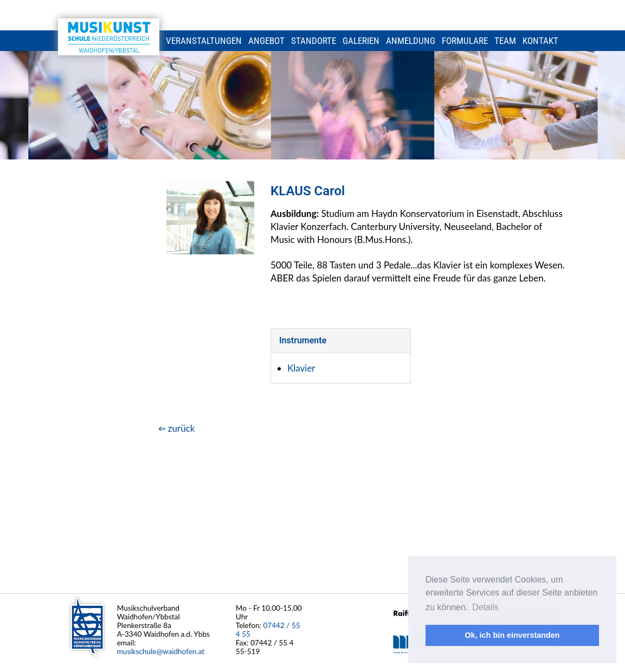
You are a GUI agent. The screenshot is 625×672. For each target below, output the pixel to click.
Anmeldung (411, 41)
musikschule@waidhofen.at (161, 651)
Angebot (266, 41)
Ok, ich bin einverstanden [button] (512, 635)
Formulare (465, 41)
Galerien (361, 41)
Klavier (301, 368)
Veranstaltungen (204, 41)
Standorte (314, 41)
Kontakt (540, 41)
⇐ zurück (177, 428)
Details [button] (485, 607)
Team (505, 41)
